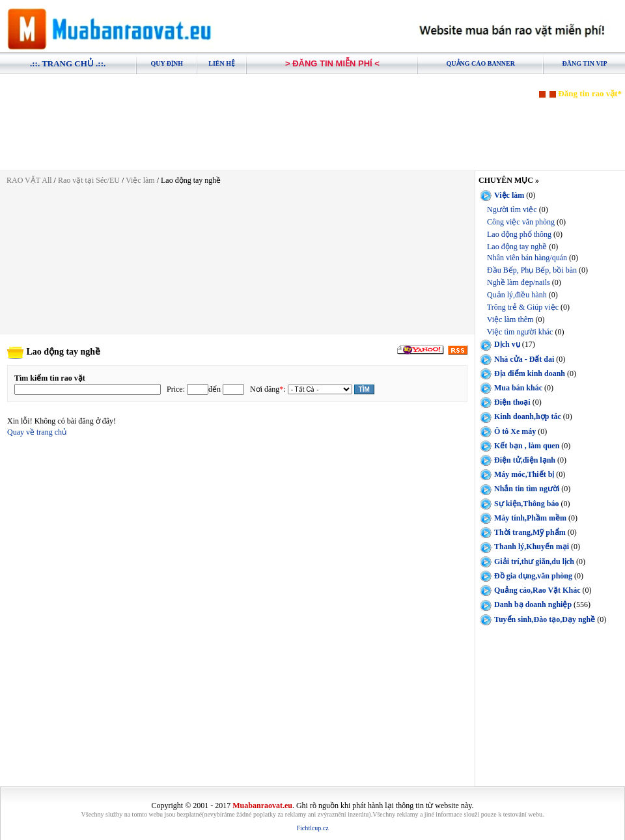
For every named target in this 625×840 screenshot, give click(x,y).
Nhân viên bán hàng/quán (527, 258)
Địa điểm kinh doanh (530, 373)
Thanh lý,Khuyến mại (532, 547)
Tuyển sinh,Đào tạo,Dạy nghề (545, 619)
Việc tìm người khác (520, 332)
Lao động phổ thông (519, 234)
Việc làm (140, 180)
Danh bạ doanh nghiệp (533, 604)
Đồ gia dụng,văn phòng (533, 576)
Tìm (364, 389)
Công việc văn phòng (521, 222)
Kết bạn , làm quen (527, 446)
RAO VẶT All (29, 180)
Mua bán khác (518, 388)
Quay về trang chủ (37, 432)
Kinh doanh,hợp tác (528, 416)
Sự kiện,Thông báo (526, 504)
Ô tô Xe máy (515, 431)
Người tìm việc (512, 210)
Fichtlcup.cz (312, 828)
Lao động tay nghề (517, 247)
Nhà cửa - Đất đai (524, 359)
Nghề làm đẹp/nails (519, 282)
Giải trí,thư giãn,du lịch (534, 562)
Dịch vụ (507, 344)
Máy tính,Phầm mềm (530, 518)
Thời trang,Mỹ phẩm (530, 532)
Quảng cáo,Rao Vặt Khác (537, 590)
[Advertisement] (312, 128)
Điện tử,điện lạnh (525, 460)
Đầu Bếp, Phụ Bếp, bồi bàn (532, 270)
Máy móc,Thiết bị (524, 474)
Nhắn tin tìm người (527, 489)
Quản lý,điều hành (517, 295)
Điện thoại (512, 402)
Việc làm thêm (510, 319)
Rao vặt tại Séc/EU (90, 180)
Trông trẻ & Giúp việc (523, 307)
